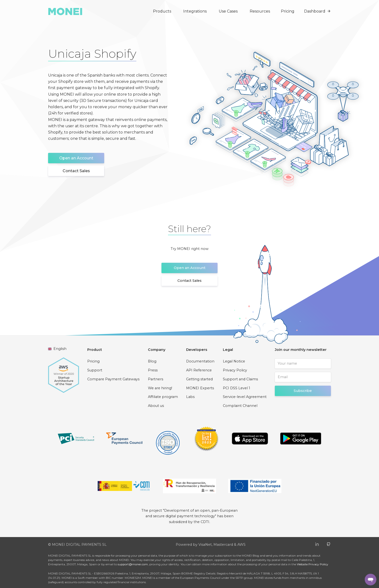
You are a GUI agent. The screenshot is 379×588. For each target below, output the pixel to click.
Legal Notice (234, 361)
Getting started (199, 379)
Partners (156, 379)
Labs (190, 397)
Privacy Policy (235, 370)
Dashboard (317, 11)
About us (156, 406)
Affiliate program (163, 397)
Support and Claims (240, 379)
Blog (152, 361)
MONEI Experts (200, 388)
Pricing (288, 11)
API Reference (199, 370)
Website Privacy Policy (313, 564)
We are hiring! (160, 388)
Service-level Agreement (245, 397)
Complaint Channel (240, 406)
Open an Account (76, 158)
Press (153, 370)
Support (95, 370)
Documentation (200, 361)
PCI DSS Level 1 (237, 388)
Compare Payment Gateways (113, 379)
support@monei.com (133, 564)
